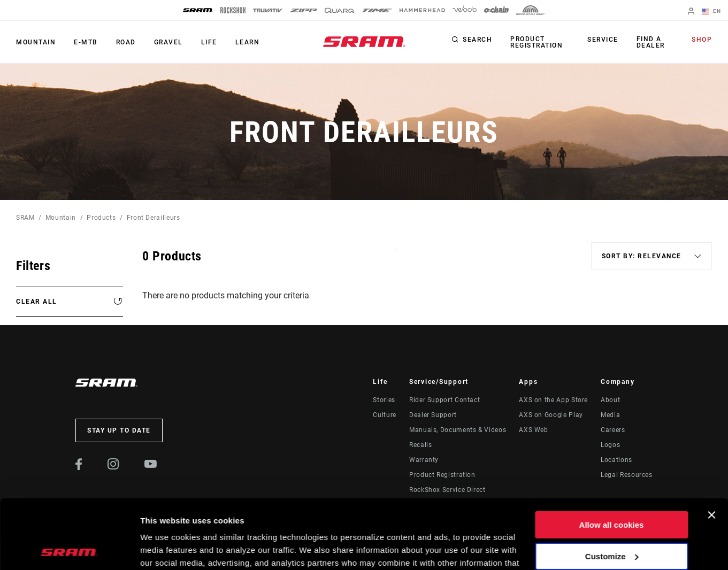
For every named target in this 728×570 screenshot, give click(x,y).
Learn (248, 42)
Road (126, 42)
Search (477, 40)
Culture (384, 415)
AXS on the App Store (553, 400)
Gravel (168, 42)
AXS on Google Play (551, 415)
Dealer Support (433, 415)
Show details (165, 549)
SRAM (25, 218)
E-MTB (86, 42)
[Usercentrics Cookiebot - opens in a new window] (69, 549)
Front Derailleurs (154, 218)
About (610, 400)
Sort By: (397, 256)
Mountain (36, 42)
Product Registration (537, 42)
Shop (702, 40)
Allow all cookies (612, 456)
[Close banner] (711, 446)
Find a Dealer (651, 42)
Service (603, 40)
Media (610, 415)
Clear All (37, 302)
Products (101, 218)
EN (711, 12)
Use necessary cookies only (611, 518)
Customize (612, 487)
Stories (384, 400)
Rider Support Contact (445, 400)
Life (209, 42)
